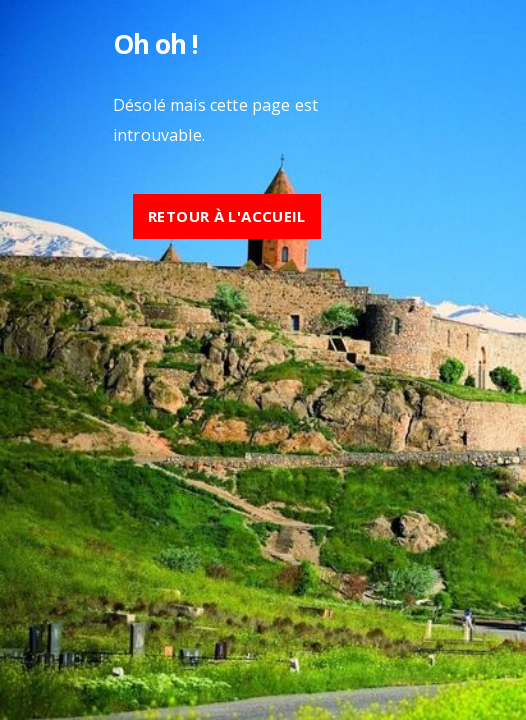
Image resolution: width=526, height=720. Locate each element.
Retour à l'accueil (227, 216)
